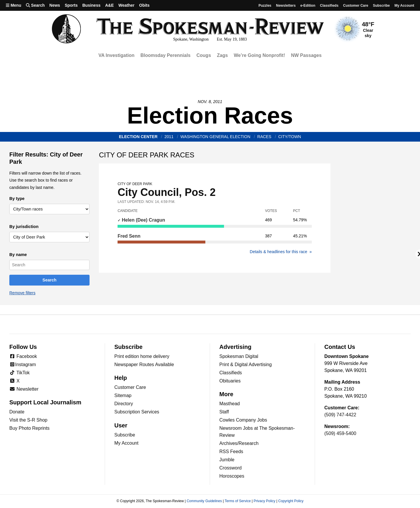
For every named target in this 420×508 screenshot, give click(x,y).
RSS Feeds (231, 452)
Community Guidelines (204, 501)
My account (404, 6)
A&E (109, 5)
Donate (17, 412)
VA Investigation (116, 55)
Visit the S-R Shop (28, 420)
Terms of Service (238, 501)
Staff (224, 412)
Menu (14, 5)
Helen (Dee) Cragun (143, 220)
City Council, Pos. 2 (215, 190)
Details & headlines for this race (279, 252)
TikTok (20, 373)
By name (18, 255)
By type (17, 199)
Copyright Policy (291, 501)
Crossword (230, 468)
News (55, 5)
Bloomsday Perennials (165, 55)
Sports (71, 5)
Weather (126, 5)
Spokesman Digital (239, 356)
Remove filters (22, 293)
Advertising (235, 347)
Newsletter (24, 389)
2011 (169, 137)
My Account (126, 443)
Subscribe (381, 6)
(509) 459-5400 (340, 433)
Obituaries (230, 381)
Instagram (23, 365)
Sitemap (123, 395)
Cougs (204, 55)
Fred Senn (129, 236)
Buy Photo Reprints (29, 428)
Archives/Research (239, 443)
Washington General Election (216, 137)
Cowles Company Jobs (243, 420)
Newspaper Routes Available (144, 365)
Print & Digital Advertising (246, 365)
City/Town (290, 137)
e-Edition (308, 6)
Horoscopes (232, 476)
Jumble (227, 460)
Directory (124, 404)
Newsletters (286, 6)
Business (91, 5)
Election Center (138, 137)
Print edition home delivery (142, 356)
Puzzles (265, 6)
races (264, 137)
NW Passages (306, 55)
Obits (144, 5)
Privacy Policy (264, 501)
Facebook (23, 356)
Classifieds (329, 6)
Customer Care (356, 6)
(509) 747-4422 (340, 415)
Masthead (230, 404)
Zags (222, 55)
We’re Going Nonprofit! (260, 55)
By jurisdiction (24, 227)
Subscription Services (137, 412)
